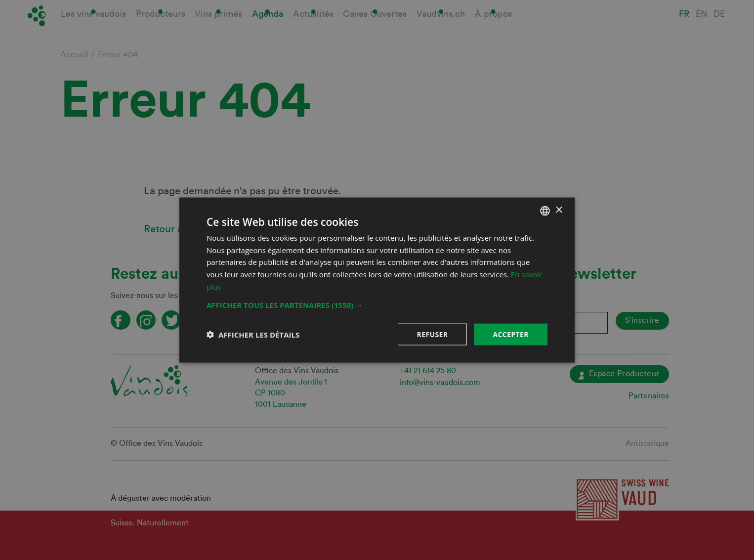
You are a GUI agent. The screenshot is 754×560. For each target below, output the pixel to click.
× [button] (559, 210)
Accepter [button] (511, 334)
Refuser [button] (433, 334)
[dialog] (377, 280)
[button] (377, 304)
